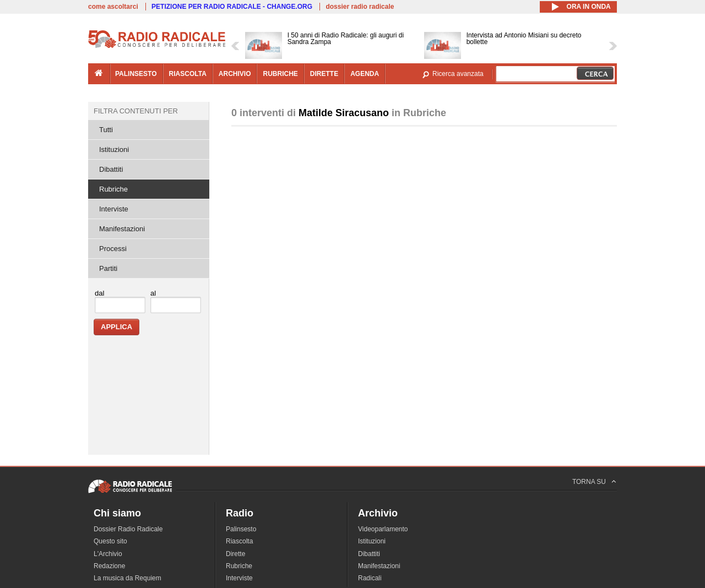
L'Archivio (108, 554)
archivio (235, 74)
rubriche (280, 74)
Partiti (108, 268)
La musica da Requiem (128, 578)
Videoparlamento (383, 529)
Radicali (370, 578)
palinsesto (136, 74)
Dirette (235, 554)
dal (99, 293)
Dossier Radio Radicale (128, 529)
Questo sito (110, 541)
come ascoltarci (113, 7)
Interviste (114, 209)
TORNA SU (589, 482)
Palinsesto (241, 529)
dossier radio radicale (360, 7)
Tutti (106, 130)
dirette (324, 74)
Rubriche (113, 189)
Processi (113, 249)
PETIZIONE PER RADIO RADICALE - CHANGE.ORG (232, 7)
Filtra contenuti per (136, 111)
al (153, 293)
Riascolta (239, 541)
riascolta (188, 74)
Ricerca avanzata (458, 74)
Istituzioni (114, 149)
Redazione (109, 566)
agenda (365, 74)
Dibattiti (111, 169)
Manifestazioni (122, 229)
